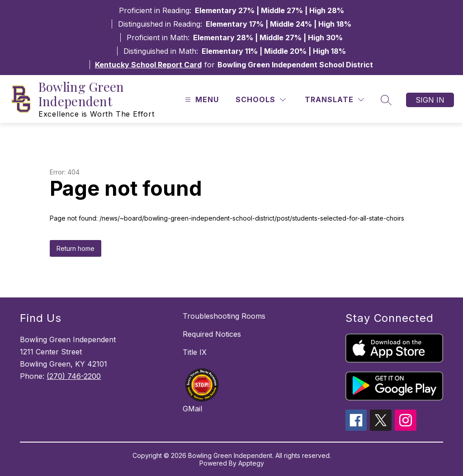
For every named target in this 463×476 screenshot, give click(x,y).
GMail (192, 409)
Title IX (195, 352)
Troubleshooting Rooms (224, 316)
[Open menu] (201, 100)
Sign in (430, 100)
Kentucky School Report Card (148, 65)
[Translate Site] (334, 100)
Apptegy (251, 463)
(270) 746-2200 (74, 376)
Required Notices (212, 334)
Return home (76, 248)
